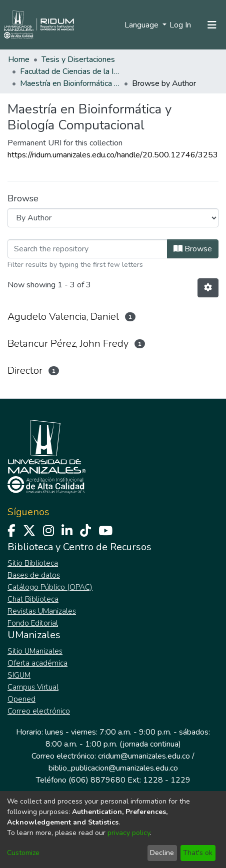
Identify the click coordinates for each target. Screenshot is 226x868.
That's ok (198, 853)
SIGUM (19, 675)
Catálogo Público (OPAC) (50, 587)
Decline (162, 853)
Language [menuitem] (142, 25)
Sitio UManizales (35, 651)
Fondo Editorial (33, 623)
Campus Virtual (33, 687)
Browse (193, 249)
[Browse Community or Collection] (113, 218)
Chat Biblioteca (33, 599)
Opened (21, 699)
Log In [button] (181, 25)
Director (25, 371)
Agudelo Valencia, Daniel (63, 317)
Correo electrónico (39, 711)
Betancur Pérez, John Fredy (68, 344)
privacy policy (129, 833)
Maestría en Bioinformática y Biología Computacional (70, 83)
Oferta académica (37, 663)
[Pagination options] (208, 288)
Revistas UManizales (42, 611)
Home (19, 59)
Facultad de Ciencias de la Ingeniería (70, 71)
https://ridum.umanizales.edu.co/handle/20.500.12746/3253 (113, 155)
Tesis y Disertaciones (78, 59)
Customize (23, 853)
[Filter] (87, 249)
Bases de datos (34, 575)
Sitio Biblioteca (33, 563)
